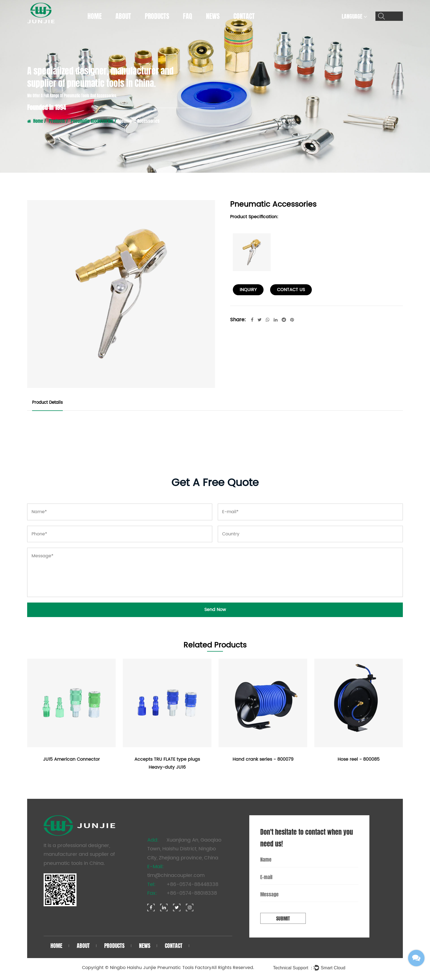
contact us (291, 290)
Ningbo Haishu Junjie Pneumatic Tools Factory (161, 968)
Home (95, 16)
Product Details (47, 403)
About (123, 16)
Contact (244, 16)
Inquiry (248, 290)
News (213, 16)
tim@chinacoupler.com (176, 875)
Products (157, 16)
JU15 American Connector (71, 759)
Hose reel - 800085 (359, 759)
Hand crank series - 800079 (263, 759)
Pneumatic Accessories (92, 121)
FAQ (188, 16)
